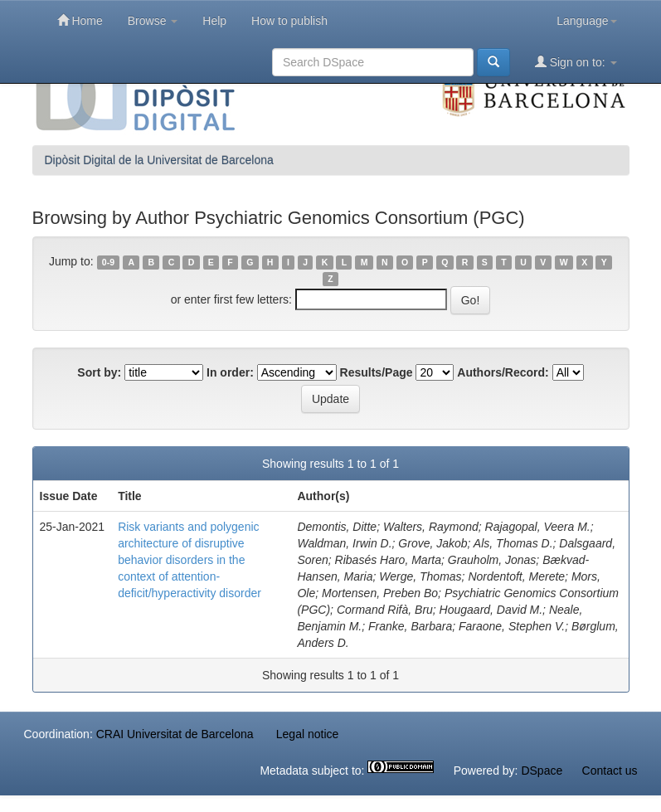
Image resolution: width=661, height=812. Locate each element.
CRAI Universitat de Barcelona (175, 734)
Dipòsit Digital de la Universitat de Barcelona (159, 160)
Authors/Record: (503, 372)
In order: (230, 372)
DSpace (542, 771)
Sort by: (99, 372)
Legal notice (308, 734)
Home (80, 20)
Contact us (610, 771)
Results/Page (377, 372)
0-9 (108, 262)
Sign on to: (576, 62)
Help (214, 21)
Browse (153, 21)
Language (586, 21)
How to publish (289, 21)
